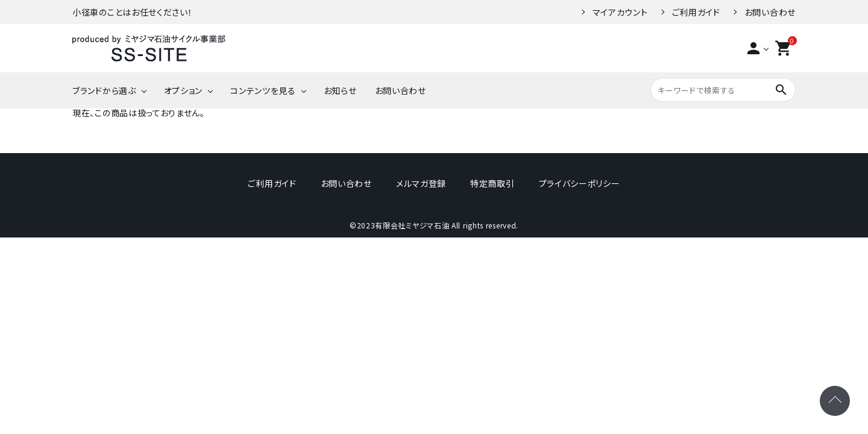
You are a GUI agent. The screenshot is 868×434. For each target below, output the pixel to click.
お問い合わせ (770, 12)
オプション (184, 90)
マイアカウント (620, 12)
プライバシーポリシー (580, 183)
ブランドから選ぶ (104, 90)
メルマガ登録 (421, 183)
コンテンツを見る (263, 90)
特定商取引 (492, 183)
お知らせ (340, 90)
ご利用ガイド (696, 12)
